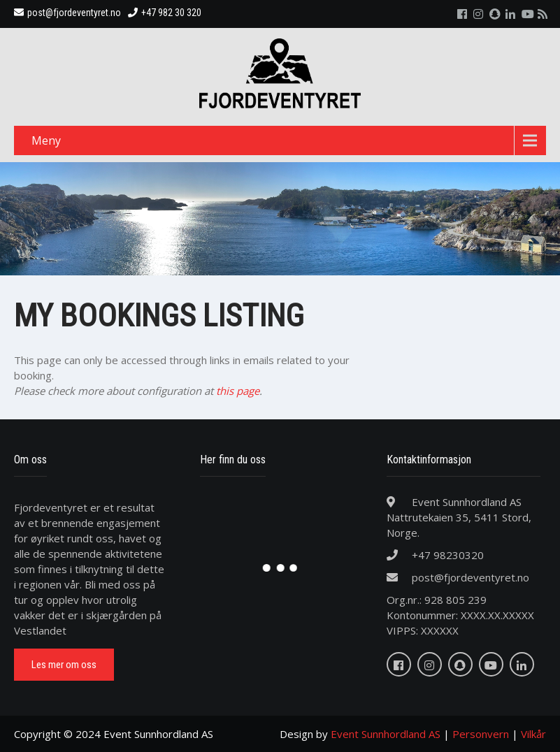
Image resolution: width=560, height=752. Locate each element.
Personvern (481, 734)
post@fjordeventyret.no (67, 13)
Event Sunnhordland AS (386, 734)
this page (238, 391)
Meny (46, 140)
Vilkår (533, 734)
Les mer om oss (64, 665)
